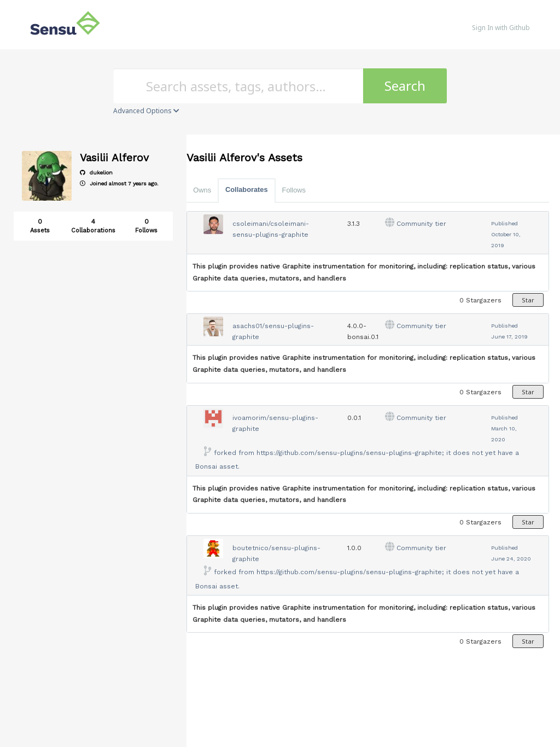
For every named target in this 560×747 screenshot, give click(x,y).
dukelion (96, 173)
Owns (202, 190)
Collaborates (247, 189)
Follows (294, 190)
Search (405, 86)
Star (528, 300)
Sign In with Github (501, 28)
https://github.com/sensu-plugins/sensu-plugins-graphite (349, 453)
